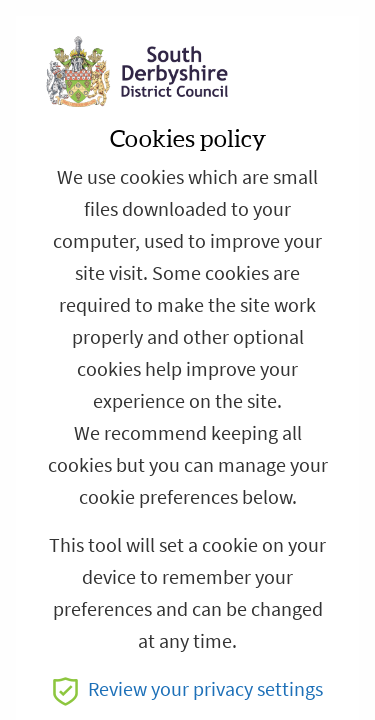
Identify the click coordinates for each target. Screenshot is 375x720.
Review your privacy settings (188, 689)
